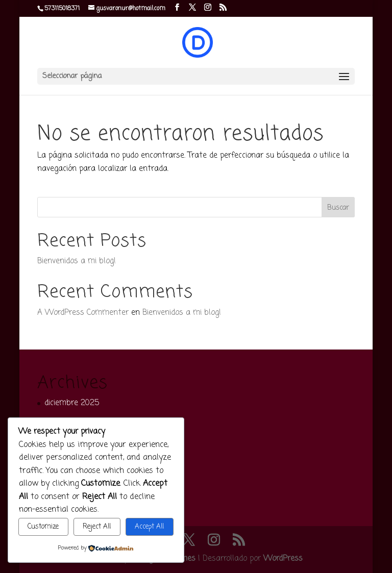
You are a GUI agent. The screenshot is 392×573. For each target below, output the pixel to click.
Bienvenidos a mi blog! (77, 261)
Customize (43, 527)
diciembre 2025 (72, 403)
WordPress (283, 559)
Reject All (97, 527)
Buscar (338, 208)
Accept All (149, 527)
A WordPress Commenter (83, 313)
